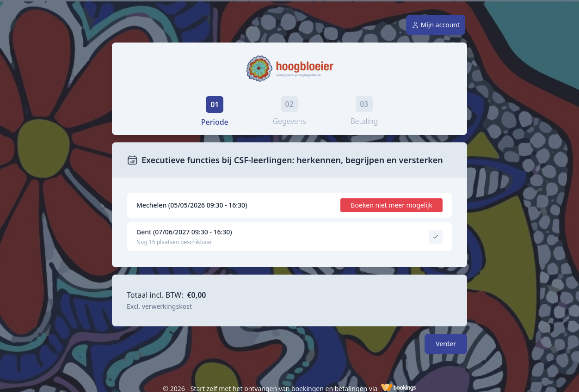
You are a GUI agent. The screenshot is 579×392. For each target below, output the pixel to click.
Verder (446, 344)
